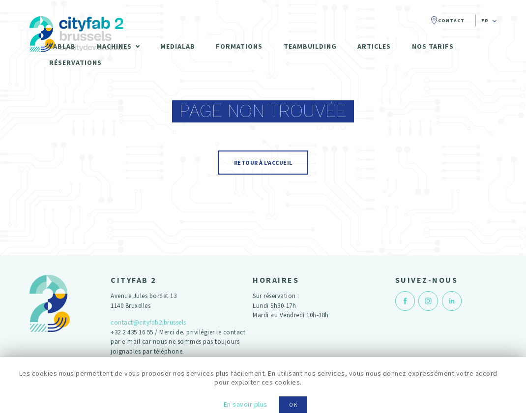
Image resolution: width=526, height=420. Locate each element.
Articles (374, 46)
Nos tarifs (433, 46)
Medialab (178, 46)
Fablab (62, 46)
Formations (239, 46)
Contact (451, 20)
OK (293, 405)
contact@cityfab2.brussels (148, 322)
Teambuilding (310, 46)
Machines (114, 46)
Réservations (75, 62)
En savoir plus (246, 404)
